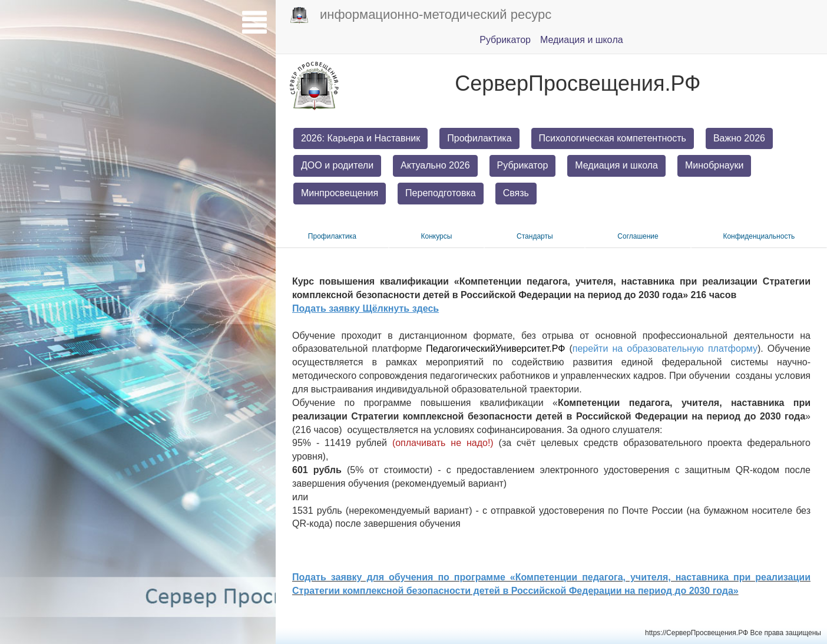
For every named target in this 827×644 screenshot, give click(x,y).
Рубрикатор (523, 165)
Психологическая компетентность (613, 138)
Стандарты (535, 236)
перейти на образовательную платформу (665, 349)
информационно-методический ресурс (421, 15)
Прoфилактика (332, 236)
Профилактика (479, 138)
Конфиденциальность (759, 236)
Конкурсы (437, 236)
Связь (516, 193)
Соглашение (638, 236)
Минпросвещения (340, 193)
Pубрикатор (505, 40)
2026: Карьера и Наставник (360, 138)
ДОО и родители (337, 165)
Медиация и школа (616, 165)
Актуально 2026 (435, 165)
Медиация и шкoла (582, 40)
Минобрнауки (714, 165)
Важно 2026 (739, 138)
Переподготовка (441, 193)
